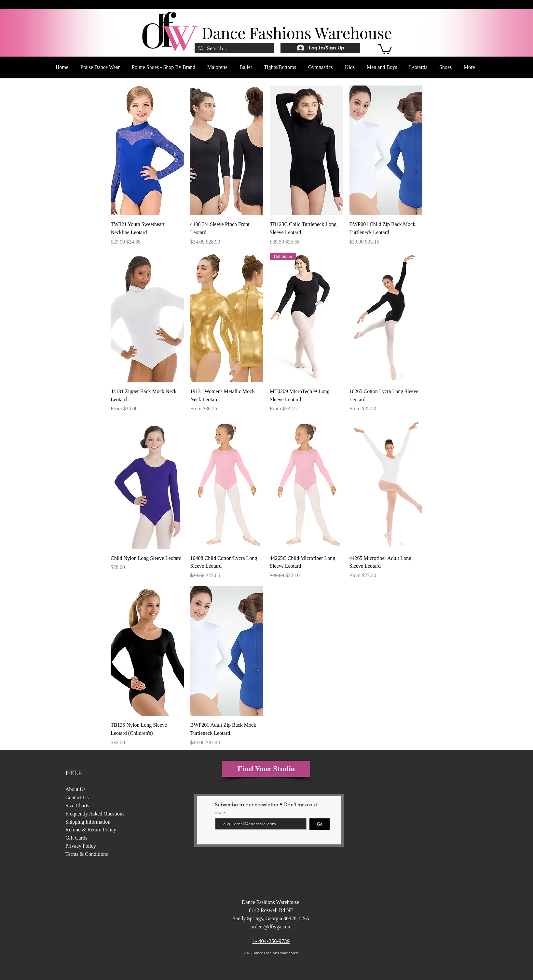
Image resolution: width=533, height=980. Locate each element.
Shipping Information (88, 822)
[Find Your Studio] (266, 769)
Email (219, 813)
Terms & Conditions (87, 854)
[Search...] (234, 49)
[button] (385, 49)
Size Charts (77, 806)
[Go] (320, 824)
